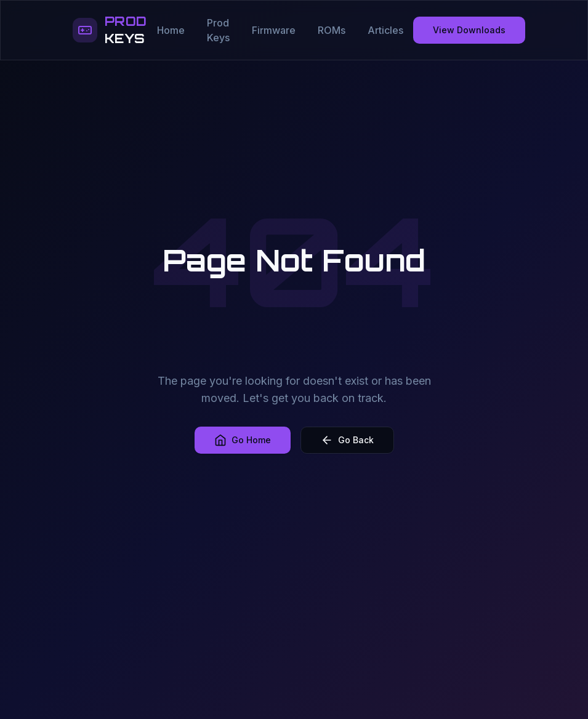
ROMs (332, 30)
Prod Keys (218, 30)
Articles (385, 30)
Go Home (243, 440)
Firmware (274, 30)
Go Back (347, 440)
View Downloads (469, 30)
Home (171, 30)
